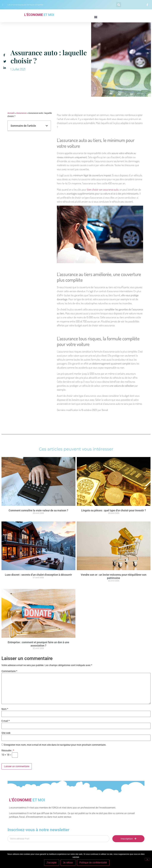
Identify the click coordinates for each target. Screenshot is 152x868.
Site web (6, 733)
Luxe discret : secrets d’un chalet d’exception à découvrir (38, 575)
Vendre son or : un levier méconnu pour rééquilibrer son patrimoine (114, 576)
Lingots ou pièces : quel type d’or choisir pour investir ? (114, 510)
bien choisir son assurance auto (103, 189)
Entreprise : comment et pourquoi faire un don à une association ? (38, 644)
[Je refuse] (147, 859)
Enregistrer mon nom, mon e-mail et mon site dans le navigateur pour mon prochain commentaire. (55, 745)
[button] (119, 5)
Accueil (11, 113)
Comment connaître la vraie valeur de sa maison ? (38, 510)
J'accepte (52, 863)
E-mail (6, 721)
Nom (5, 709)
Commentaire (9, 671)
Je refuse (68, 863)
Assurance (21, 113)
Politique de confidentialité (93, 863)
